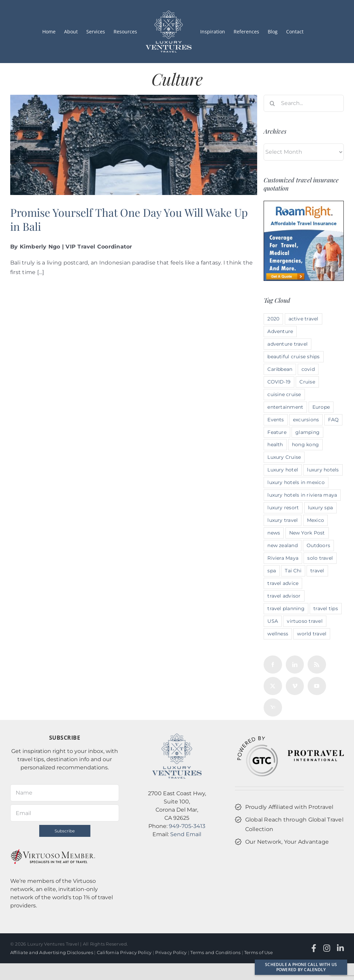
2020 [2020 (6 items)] (273, 319)
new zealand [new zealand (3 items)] (283, 545)
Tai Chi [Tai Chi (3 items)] (293, 571)
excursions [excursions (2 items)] (306, 420)
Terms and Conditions (215, 952)
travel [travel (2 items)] (317, 571)
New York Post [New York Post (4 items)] (307, 533)
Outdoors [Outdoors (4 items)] (318, 545)
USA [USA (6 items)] (273, 621)
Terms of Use (259, 952)
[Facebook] (273, 665)
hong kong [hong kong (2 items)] (305, 444)
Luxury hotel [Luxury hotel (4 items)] (283, 470)
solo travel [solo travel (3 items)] (320, 558)
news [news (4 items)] (274, 533)
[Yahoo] (273, 707)
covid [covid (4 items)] (308, 369)
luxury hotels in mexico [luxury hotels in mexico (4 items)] (296, 482)
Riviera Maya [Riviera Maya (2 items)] (283, 558)
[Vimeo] (295, 686)
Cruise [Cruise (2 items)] (307, 382)
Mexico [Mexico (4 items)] (315, 520)
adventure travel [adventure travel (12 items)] (287, 344)
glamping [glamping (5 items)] (307, 432)
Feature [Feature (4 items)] (277, 432)
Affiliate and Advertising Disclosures (52, 952)
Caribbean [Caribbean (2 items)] (280, 369)
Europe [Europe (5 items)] (321, 407)
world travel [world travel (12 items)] (312, 634)
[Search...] (304, 103)
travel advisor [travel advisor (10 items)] (284, 596)
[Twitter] (273, 686)
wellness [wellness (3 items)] (278, 634)
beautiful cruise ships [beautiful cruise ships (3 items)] (293, 357)
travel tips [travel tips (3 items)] (326, 608)
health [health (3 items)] (275, 444)
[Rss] (317, 665)
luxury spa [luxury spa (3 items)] (320, 508)
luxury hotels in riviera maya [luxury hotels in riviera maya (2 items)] (302, 495)
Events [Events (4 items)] (276, 420)
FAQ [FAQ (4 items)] (334, 420)
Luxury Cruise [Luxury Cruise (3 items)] (284, 457)
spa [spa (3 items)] (272, 571)
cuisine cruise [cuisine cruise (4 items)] (284, 394)
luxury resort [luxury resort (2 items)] (283, 508)
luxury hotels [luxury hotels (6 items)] (323, 470)
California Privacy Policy (124, 952)
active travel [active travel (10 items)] (304, 319)
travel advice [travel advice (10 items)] (283, 583)
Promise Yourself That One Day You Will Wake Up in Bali (129, 219)
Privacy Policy (171, 952)
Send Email (186, 834)
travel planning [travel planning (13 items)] (286, 608)
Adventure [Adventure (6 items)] (280, 331)
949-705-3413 (187, 826)
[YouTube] (317, 686)
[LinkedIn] (295, 665)
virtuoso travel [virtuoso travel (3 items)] (305, 621)
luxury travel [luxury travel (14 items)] (283, 520)
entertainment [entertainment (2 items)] (285, 407)
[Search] (272, 103)
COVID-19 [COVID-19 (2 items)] (279, 382)
